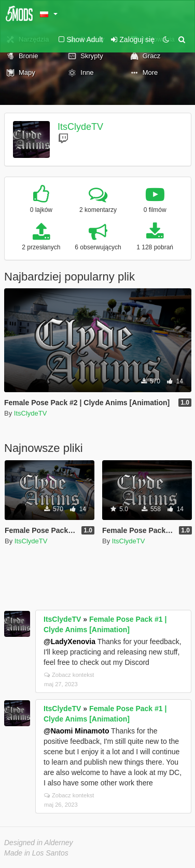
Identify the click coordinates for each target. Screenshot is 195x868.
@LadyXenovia (69, 642)
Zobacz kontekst (69, 675)
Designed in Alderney (39, 843)
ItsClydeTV (80, 127)
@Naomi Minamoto (76, 731)
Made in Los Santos (36, 853)
